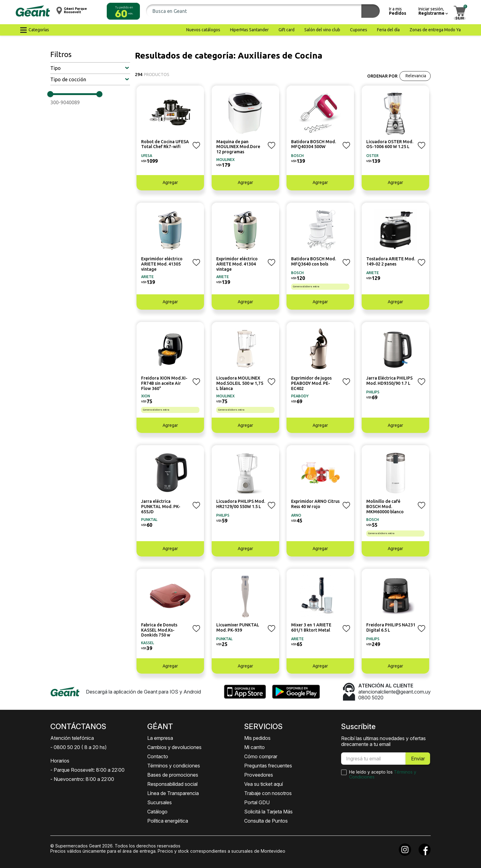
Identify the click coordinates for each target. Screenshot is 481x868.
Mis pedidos (257, 738)
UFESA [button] (147, 156)
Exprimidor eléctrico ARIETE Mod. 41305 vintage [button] (162, 264)
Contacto (158, 756)
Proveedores (259, 775)
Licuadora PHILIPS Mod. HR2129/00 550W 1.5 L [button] (241, 504)
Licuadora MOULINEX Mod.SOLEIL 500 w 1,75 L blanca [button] (240, 383)
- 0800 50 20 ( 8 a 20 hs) (79, 747)
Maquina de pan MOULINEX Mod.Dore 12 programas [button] (238, 147)
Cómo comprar (261, 756)
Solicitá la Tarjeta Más (268, 812)
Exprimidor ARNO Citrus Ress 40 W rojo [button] (315, 504)
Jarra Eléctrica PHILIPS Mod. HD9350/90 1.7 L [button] (389, 381)
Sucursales (160, 802)
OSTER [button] (372, 156)
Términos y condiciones (174, 766)
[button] (123, 11)
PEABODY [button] (300, 396)
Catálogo (157, 812)
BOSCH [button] (297, 156)
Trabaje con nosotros (268, 793)
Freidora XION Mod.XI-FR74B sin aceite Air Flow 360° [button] (164, 383)
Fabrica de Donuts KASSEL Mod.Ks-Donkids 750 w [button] (159, 630)
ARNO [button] (296, 515)
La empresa (160, 738)
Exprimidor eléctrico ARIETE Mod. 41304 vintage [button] (237, 264)
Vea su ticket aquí (264, 784)
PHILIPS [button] (373, 392)
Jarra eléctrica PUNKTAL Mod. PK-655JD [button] (161, 507)
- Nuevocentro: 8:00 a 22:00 (82, 779)
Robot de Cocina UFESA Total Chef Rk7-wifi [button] (165, 144)
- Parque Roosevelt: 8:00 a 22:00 (87, 770)
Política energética (168, 821)
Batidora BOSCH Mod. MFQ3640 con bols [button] (314, 261)
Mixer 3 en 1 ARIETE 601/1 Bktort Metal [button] (311, 627)
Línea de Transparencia (173, 793)
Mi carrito (254, 747)
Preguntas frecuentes (268, 766)
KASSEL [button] (148, 643)
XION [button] (146, 396)
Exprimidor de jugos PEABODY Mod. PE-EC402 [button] (311, 383)
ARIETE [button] (147, 277)
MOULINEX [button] (225, 160)
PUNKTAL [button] (149, 520)
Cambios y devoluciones (174, 747)
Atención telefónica (72, 738)
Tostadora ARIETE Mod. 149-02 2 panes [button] (391, 261)
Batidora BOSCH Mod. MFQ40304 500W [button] (314, 144)
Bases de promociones (173, 775)
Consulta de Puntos (266, 821)
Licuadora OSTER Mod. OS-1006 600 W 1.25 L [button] (390, 144)
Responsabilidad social (172, 784)
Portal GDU (257, 802)
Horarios (60, 761)
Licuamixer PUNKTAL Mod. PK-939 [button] (238, 627)
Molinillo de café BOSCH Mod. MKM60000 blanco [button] (385, 507)
